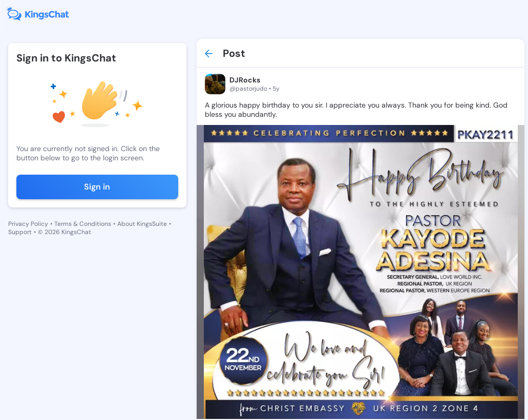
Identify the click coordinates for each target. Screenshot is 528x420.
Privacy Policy (28, 224)
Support (20, 232)
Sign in (97, 187)
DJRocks (245, 80)
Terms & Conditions (83, 224)
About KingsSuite (142, 224)
